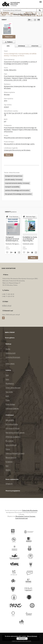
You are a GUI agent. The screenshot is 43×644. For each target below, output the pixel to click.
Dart (7, 466)
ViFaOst (8, 470)
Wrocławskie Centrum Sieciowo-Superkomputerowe (25, 517)
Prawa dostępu (10, 404)
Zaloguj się (9, 483)
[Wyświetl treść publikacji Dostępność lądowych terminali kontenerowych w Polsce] (15, 252)
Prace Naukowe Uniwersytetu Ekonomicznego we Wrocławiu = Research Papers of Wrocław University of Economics (21, 130)
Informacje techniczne (13, 428)
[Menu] (40, 2)
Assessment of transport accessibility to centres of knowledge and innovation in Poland (20, 63)
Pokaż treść (9, 37)
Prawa (8, 400)
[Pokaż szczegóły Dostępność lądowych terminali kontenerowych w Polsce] (19, 252)
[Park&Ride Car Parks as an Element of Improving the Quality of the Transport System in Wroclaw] (30, 225)
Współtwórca (10, 383)
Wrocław (7, 95)
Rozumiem (22, 639)
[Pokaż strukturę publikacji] (13, 217)
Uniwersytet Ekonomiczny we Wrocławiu (17, 150)
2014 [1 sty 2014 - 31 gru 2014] (6, 101)
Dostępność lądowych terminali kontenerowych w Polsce (12, 239)
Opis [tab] (8, 46)
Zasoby (8, 349)
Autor (7, 379)
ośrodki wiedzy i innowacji (14, 180)
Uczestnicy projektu (12, 424)
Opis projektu (10, 420)
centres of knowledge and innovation (17, 190)
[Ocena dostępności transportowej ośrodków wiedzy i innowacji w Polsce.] (7, 28)
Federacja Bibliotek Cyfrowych (15, 453)
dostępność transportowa (14, 176)
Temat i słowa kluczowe (13, 388)
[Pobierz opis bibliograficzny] (11, 252)
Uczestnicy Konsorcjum (13, 357)
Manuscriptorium (11, 457)
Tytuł (7, 375)
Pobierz (8, 42)
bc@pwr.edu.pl (7, 305)
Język (7, 396)
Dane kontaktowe (11, 445)
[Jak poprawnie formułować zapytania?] (39, 14)
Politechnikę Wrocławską (30, 510)
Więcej (33, 258)
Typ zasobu (9, 392)
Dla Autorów (9, 441)
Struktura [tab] (35, 46)
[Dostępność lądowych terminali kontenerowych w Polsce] (13, 225)
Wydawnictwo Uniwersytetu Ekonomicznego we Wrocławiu (20, 87)
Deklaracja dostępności (13, 437)
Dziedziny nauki (11, 353)
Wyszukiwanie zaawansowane (24, 14)
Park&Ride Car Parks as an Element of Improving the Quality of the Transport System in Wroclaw (30, 239)
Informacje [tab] (21, 46)
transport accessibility (12, 187)
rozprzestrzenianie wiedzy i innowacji (17, 183)
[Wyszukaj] (40, 10)
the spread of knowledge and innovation (18, 194)
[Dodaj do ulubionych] (35, 20)
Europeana (9, 462)
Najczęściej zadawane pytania (15, 432)
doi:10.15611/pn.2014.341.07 (13, 113)
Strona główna (10, 338)
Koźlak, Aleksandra (10, 70)
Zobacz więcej (10, 363)
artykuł (6, 107)
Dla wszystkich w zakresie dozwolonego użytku (19, 144)
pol (5, 121)
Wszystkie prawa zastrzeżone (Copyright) (17, 138)
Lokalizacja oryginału (12, 408)
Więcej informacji (32, 636)
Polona (8, 449)
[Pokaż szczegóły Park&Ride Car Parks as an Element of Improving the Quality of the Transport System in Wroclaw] (36, 252)
